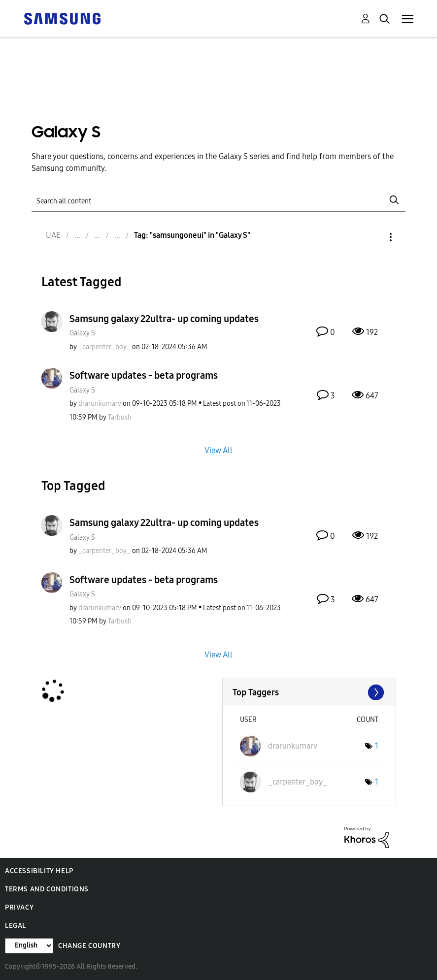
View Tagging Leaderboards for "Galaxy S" (309, 692)
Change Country (89, 946)
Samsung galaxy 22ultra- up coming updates (164, 319)
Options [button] (374, 237)
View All (218, 450)
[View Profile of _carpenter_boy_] (104, 347)
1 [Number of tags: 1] (377, 746)
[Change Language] (29, 946)
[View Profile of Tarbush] (120, 417)
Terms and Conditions (47, 889)
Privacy (19, 907)
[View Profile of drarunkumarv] (100, 404)
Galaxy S (82, 333)
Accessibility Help (39, 871)
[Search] (218, 200)
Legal (16, 926)
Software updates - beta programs (144, 375)
